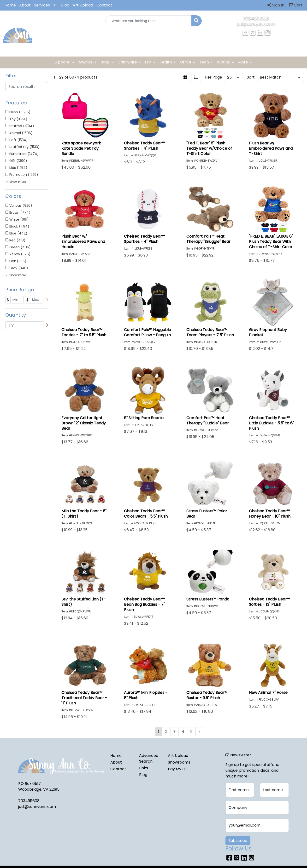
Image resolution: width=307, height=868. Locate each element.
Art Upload (83, 5)
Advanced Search (149, 758)
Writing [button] (224, 62)
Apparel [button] (63, 62)
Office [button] (186, 62)
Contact (104, 5)
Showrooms (179, 762)
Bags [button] (105, 62)
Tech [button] (204, 62)
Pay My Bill (178, 769)
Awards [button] (86, 62)
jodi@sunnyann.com (256, 24)
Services (42, 5)
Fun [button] (148, 62)
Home (10, 5)
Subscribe (238, 841)
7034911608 (256, 18)
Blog (65, 5)
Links (144, 768)
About (25, 5)
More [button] (243, 62)
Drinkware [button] (127, 62)
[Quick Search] (149, 21)
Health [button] (166, 62)
